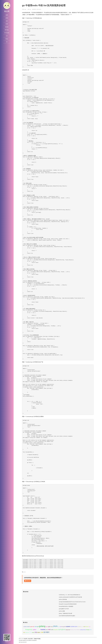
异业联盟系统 (34, 640)
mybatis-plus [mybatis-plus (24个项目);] (74, 627)
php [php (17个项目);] (24, 630)
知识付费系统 (29, 640)
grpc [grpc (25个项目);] (49, 627)
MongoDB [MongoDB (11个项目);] (63, 627)
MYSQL (7, 30)
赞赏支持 (28, 581)
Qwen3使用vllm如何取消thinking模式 (67, 616)
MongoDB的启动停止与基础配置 (66, 606)
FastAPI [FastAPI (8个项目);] (31, 627)
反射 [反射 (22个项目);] (30, 632)
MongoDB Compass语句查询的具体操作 (68, 604)
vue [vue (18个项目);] (24, 632)
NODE (7, 27)
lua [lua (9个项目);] (60, 627)
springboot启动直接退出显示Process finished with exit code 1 (72, 602)
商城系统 (24, 640)
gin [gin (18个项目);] (38, 627)
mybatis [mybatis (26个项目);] (68, 627)
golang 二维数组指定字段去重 (65, 613)
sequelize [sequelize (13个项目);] (56, 630)
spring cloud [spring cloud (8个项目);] (68, 630)
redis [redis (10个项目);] (47, 630)
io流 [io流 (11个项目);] (52, 627)
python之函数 (62, 611)
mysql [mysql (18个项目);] (79, 627)
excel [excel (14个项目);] (28, 627)
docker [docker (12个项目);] (25, 627)
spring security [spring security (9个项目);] (83, 630)
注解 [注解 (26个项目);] (42, 632)
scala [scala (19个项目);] (52, 630)
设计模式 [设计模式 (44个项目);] (46, 632)
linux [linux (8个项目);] (59, 627)
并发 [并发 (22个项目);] (36, 632)
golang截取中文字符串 (64, 609)
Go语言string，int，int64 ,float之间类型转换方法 (69, 595)
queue (24, 572)
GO (7, 21)
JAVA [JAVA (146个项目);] (55, 626)
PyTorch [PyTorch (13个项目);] (38, 630)
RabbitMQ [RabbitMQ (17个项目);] (43, 630)
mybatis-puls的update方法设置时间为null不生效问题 (70, 597)
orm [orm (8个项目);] (90, 627)
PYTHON (7, 33)
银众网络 (21, 640)
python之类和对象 (63, 599)
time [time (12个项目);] (91, 630)
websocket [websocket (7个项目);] (27, 632)
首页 (7, 15)
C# (7, 36)
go (30, 9)
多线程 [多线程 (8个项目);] (33, 632)
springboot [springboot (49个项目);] (62, 629)
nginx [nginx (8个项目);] (82, 627)
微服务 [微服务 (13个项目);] (39, 632)
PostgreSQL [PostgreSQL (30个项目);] (29, 630)
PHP (7, 24)
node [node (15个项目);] (84, 627)
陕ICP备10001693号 (23, 642)
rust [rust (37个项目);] (49, 629)
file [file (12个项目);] (34, 627)
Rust (7, 39)
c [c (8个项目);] (23, 627)
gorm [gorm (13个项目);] (47, 627)
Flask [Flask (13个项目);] (36, 627)
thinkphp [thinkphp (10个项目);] (88, 630)
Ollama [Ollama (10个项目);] (87, 627)
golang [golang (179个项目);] (42, 626)
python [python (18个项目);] (35, 630)
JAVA (7, 18)
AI (7, 42)
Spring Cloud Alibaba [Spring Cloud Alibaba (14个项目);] (75, 630)
